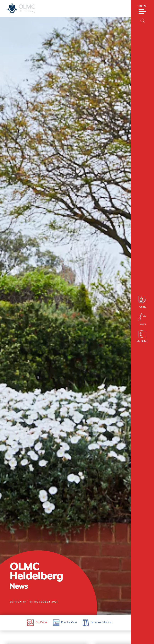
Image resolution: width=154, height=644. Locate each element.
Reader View (65, 623)
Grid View (37, 623)
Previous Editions (97, 623)
